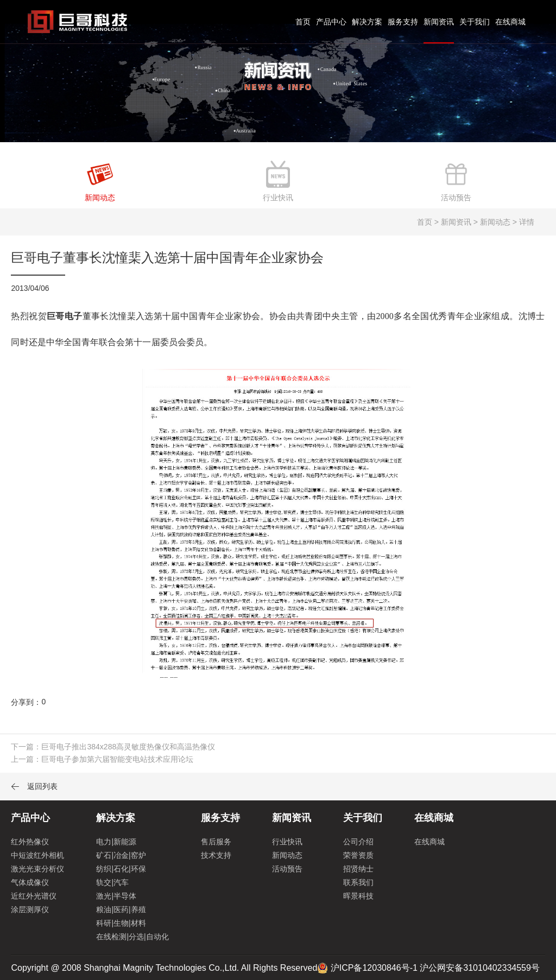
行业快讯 (287, 842)
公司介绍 (358, 842)
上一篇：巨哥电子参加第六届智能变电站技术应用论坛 (102, 759)
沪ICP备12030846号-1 (374, 968)
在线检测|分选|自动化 (132, 937)
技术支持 (216, 855)
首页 (303, 22)
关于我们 (475, 22)
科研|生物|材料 (121, 923)
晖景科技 (358, 896)
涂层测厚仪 (30, 909)
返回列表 (34, 786)
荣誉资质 (358, 855)
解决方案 (367, 22)
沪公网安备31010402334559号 (480, 968)
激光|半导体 (116, 896)
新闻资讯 (439, 22)
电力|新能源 (116, 842)
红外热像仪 (30, 842)
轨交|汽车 (112, 882)
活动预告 (287, 869)
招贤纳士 (358, 869)
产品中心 (331, 22)
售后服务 (216, 842)
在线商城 (510, 22)
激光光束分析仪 (37, 869)
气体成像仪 (30, 882)
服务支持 (403, 22)
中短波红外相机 (37, 855)
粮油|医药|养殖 (121, 909)
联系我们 (358, 882)
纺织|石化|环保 (121, 869)
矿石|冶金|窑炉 (121, 855)
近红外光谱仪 (34, 896)
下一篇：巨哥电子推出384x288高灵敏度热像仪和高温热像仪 (113, 747)
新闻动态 (287, 855)
